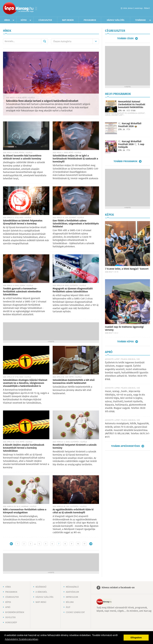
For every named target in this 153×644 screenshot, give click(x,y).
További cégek (125, 38)
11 (84, 544)
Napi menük (68, 20)
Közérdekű (41, 587)
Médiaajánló (72, 587)
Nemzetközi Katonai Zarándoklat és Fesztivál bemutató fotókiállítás (132, 105)
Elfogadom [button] (136, 638)
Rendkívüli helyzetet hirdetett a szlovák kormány (75, 446)
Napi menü (41, 602)
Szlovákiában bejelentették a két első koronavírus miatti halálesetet (74, 382)
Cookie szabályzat (75, 612)
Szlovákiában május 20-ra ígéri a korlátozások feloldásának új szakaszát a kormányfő (75, 159)
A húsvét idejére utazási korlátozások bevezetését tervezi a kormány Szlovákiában (24, 448)
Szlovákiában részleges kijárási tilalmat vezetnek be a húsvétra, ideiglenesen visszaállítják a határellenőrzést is (25, 383)
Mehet (45, 41)
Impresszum (72, 597)
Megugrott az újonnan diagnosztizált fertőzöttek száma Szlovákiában (73, 290)
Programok (90, 20)
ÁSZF (68, 607)
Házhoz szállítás (116, 20)
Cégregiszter (45, 20)
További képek (125, 342)
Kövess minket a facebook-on (118, 588)
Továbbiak (140, 20)
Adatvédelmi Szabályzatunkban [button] (22, 639)
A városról (41, 592)
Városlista (36, 9)
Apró (8, 607)
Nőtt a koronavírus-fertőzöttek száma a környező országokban (25, 511)
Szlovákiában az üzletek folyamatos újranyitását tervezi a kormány (23, 222)
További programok (125, 161)
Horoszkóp (11, 623)
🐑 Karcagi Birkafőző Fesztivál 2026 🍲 (130, 125)
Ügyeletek (10, 618)
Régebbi (91, 544)
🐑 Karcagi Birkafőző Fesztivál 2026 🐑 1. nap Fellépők (131, 144)
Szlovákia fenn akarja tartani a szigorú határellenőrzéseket (42, 101)
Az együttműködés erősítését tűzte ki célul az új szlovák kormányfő (73, 511)
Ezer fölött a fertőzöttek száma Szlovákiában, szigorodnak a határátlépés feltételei (76, 224)
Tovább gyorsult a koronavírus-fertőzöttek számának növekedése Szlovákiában (22, 292)
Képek (24, 20)
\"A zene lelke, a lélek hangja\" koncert (127, 269)
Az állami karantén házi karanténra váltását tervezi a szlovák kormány (22, 157)
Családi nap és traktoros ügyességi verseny (124, 329)
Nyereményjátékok (15, 612)
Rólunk (70, 602)
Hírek (7, 20)
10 (78, 544)
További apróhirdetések (125, 446)
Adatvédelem (72, 592)
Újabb (11, 544)
